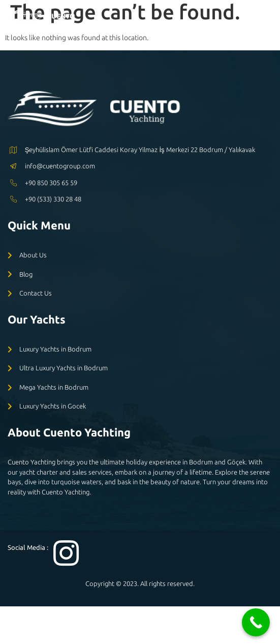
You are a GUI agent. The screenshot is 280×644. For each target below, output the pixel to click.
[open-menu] (266, 18)
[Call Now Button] (256, 622)
